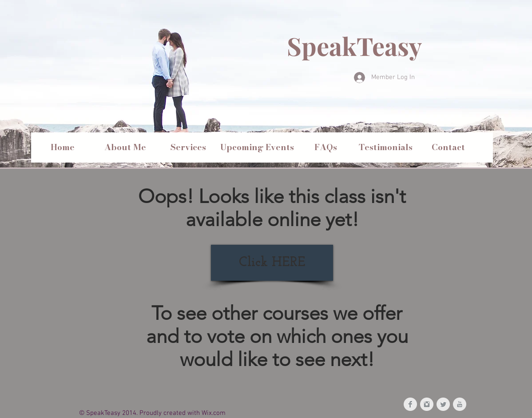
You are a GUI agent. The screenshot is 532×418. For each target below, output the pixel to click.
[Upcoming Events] (257, 147)
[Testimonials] (385, 147)
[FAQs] (326, 147)
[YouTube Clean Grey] (460, 404)
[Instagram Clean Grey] (427, 404)
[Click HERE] (272, 263)
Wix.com (214, 413)
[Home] (63, 147)
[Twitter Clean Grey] (443, 404)
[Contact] (448, 147)
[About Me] (125, 147)
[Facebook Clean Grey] (410, 404)
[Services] (188, 147)
